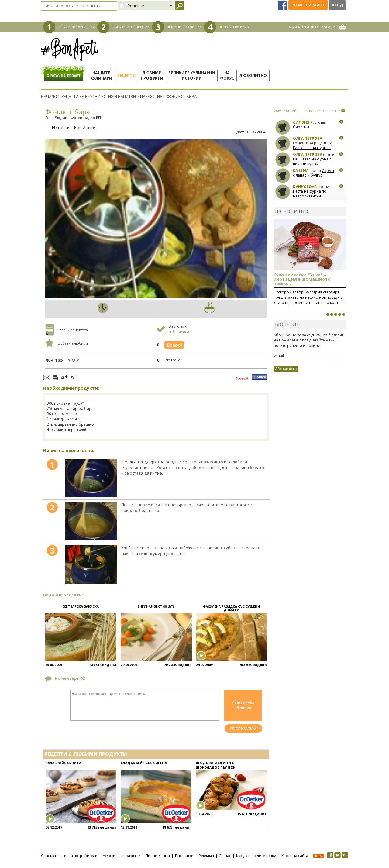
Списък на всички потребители (69, 856)
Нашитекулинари (101, 75)
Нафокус (227, 75)
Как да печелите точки (256, 856)
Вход (337, 5)
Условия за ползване (122, 856)
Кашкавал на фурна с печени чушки (312, 150)
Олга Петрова (308, 138)
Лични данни (158, 856)
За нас (225, 856)
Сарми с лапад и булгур (313, 173)
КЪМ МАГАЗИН (317, 27)
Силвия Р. (303, 122)
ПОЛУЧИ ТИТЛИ (181, 27)
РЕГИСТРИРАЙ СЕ (73, 27)
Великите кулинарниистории (192, 75)
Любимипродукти (152, 75)
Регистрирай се (308, 5)
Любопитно (253, 75)
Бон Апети (85, 127)
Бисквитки (184, 856)
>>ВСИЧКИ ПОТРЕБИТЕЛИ (323, 111)
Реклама (206, 856)
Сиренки (301, 127)
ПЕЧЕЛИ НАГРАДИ (234, 27)
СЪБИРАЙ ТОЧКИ (127, 27)
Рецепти (126, 75)
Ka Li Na (301, 171)
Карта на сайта (295, 856)
